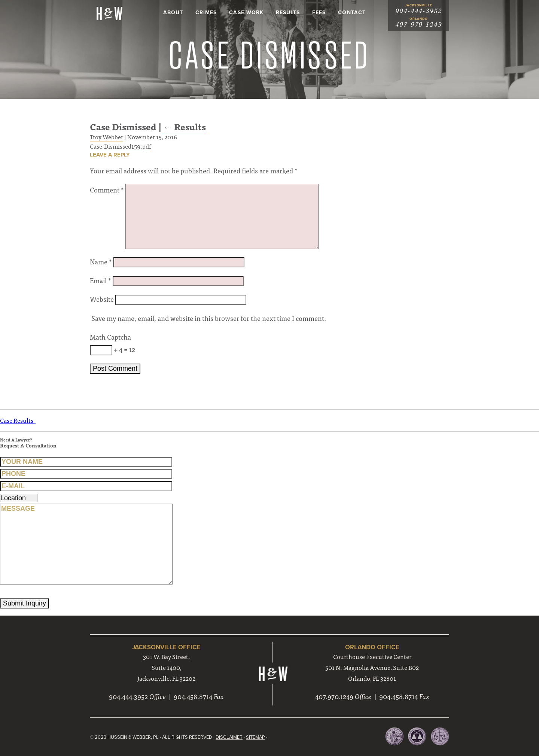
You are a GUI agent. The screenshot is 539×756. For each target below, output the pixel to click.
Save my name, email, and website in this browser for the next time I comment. (209, 318)
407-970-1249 (419, 25)
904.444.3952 (128, 696)
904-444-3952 (419, 11)
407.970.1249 (334, 696)
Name (101, 262)
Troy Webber (106, 137)
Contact (352, 13)
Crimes (206, 13)
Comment (107, 190)
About (173, 13)
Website (102, 299)
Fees (319, 13)
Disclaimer (229, 737)
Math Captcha (110, 337)
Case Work (246, 13)
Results (288, 13)
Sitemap (255, 737)
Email (101, 280)
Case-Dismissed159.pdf (120, 146)
